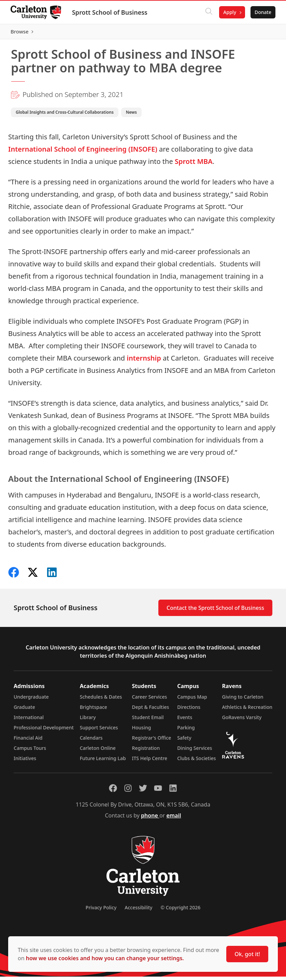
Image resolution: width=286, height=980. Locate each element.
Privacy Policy (101, 911)
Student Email (148, 721)
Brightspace (94, 710)
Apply (229, 12)
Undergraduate (31, 700)
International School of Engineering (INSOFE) (83, 152)
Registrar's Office (152, 741)
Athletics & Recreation (247, 710)
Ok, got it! (247, 954)
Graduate (24, 710)
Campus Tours (30, 751)
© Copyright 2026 (180, 911)
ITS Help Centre (150, 762)
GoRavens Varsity (242, 721)
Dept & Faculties (151, 710)
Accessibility (138, 911)
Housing (142, 731)
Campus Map (192, 700)
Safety (184, 741)
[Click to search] (209, 12)
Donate (263, 12)
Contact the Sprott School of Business (215, 611)
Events (185, 721)
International (29, 721)
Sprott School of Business (110, 12)
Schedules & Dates (101, 700)
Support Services (99, 731)
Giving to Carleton (243, 700)
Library (88, 721)
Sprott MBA (194, 164)
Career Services (150, 700)
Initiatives (25, 762)
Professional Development (44, 731)
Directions (189, 710)
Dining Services (195, 751)
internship (144, 361)
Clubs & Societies (196, 762)
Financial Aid (28, 741)
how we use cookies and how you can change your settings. (105, 958)
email (174, 819)
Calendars (91, 741)
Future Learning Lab (103, 762)
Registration (146, 751)
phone (150, 819)
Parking (186, 731)
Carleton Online (98, 751)
